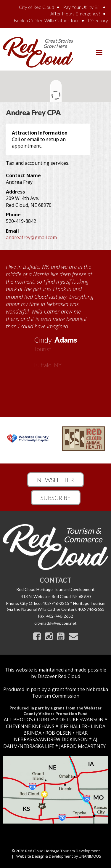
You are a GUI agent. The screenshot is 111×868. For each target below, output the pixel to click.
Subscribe (56, 498)
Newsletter (55, 480)
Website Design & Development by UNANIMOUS (59, 856)
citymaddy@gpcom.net (55, 623)
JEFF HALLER (73, 726)
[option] (55, 314)
